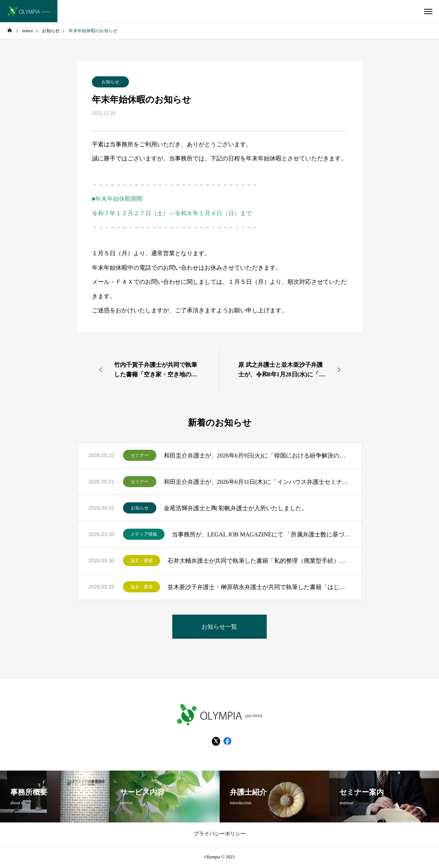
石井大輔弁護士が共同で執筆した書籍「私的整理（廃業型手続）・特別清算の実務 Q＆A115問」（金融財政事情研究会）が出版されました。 (259, 561)
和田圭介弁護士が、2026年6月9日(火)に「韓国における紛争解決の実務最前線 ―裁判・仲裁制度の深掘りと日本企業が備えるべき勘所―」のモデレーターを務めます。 (257, 455)
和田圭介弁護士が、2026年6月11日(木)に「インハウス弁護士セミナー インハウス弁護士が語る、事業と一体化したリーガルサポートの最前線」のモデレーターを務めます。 (257, 482)
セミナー (140, 455)
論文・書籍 (142, 561)
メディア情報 (144, 534)
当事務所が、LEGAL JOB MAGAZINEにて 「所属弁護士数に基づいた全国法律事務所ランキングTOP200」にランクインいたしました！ (261, 534)
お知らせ (110, 82)
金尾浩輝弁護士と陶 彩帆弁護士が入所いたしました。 (236, 508)
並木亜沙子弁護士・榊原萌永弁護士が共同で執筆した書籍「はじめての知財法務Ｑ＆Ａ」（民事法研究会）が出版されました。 (259, 587)
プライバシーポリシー (220, 834)
